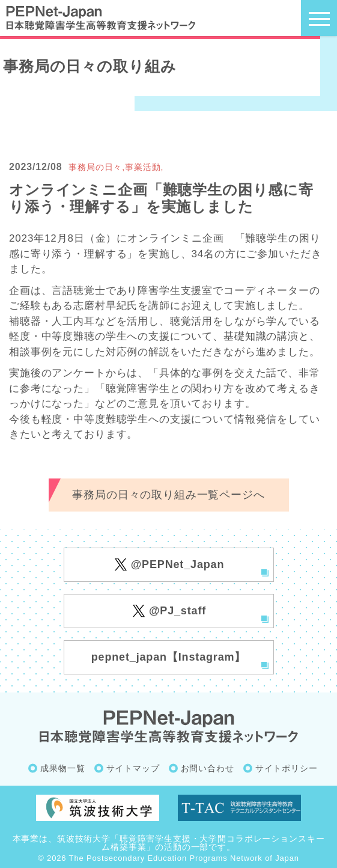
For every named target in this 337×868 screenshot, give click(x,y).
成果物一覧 (62, 768)
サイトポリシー (287, 768)
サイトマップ (133, 768)
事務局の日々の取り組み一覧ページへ (168, 495)
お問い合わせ (208, 768)
